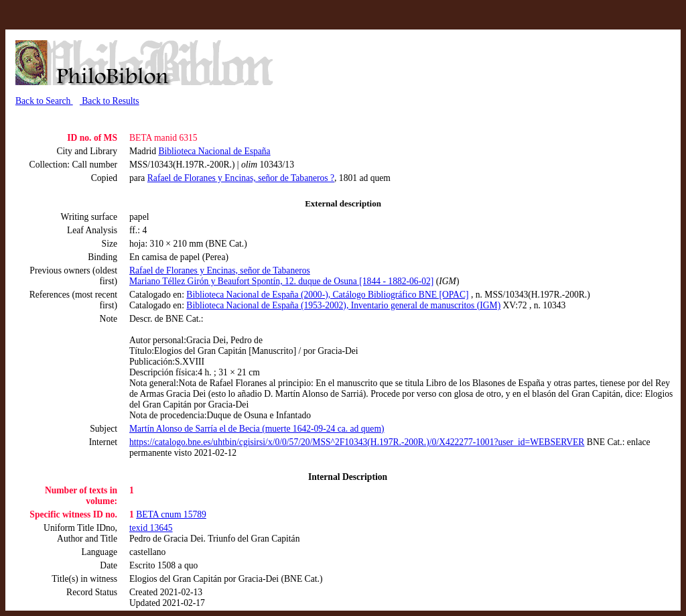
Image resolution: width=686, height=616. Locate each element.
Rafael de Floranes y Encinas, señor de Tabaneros (220, 270)
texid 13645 (151, 528)
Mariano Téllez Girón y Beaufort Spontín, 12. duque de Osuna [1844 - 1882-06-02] (281, 281)
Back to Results (110, 101)
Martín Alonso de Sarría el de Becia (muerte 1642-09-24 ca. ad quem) (257, 429)
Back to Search (44, 101)
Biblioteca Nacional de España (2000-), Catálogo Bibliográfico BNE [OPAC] (327, 295)
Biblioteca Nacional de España (214, 151)
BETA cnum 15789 (171, 514)
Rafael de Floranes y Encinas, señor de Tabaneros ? (241, 178)
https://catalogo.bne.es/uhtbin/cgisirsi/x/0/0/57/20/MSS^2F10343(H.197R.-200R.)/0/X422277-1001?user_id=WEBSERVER (357, 442)
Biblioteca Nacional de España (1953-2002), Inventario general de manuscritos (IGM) (343, 305)
